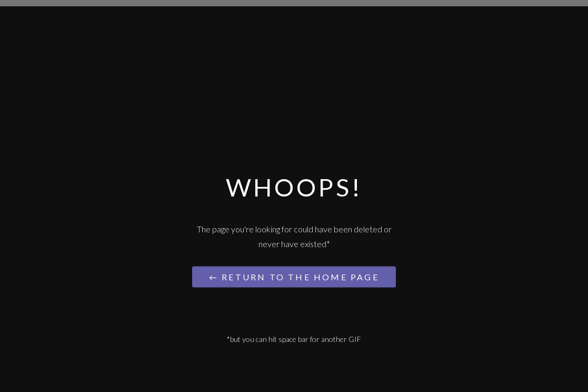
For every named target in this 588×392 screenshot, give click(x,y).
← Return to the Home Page (294, 276)
